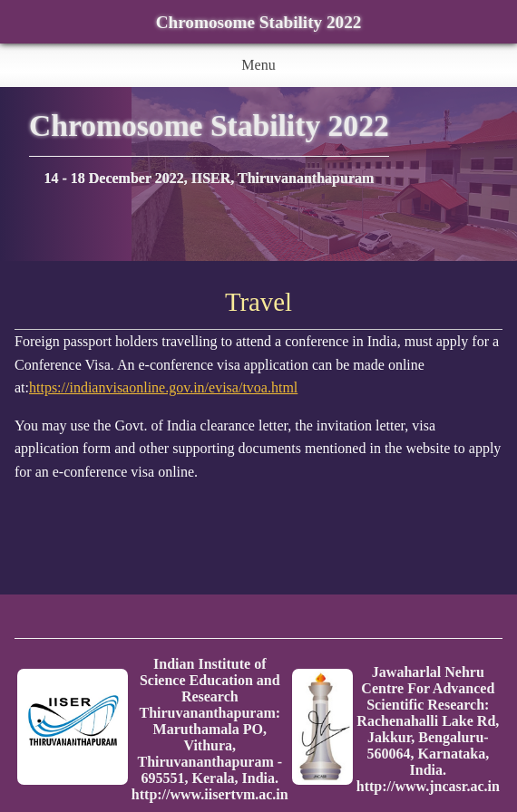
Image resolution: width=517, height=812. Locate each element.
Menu (258, 65)
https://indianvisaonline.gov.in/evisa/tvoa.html (163, 387)
